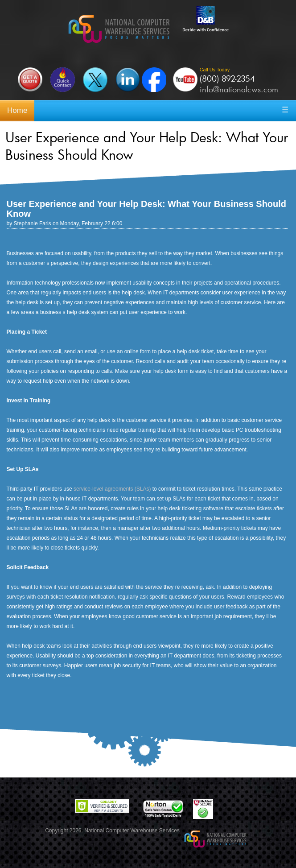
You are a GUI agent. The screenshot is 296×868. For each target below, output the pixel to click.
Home (17, 110)
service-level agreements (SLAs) (112, 489)
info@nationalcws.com (239, 89)
